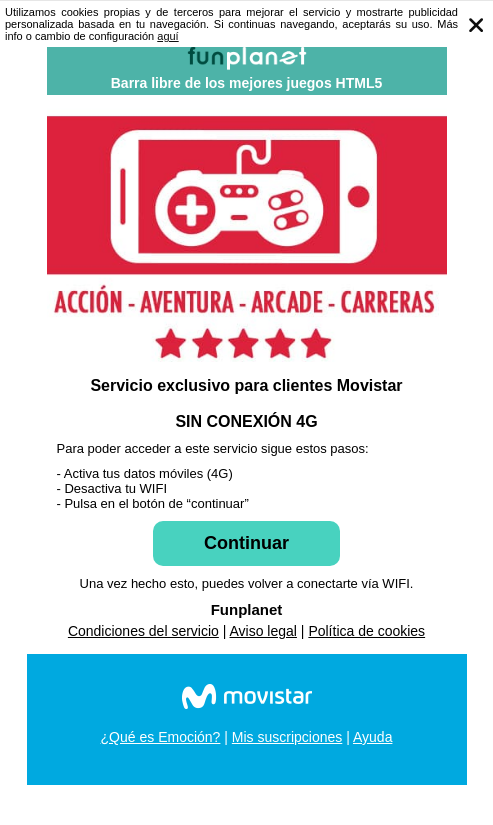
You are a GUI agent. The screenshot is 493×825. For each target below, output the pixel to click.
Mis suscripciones (287, 737)
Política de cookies (366, 631)
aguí (167, 36)
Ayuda (372, 737)
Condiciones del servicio (143, 631)
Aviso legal (263, 631)
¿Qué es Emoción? (161, 737)
